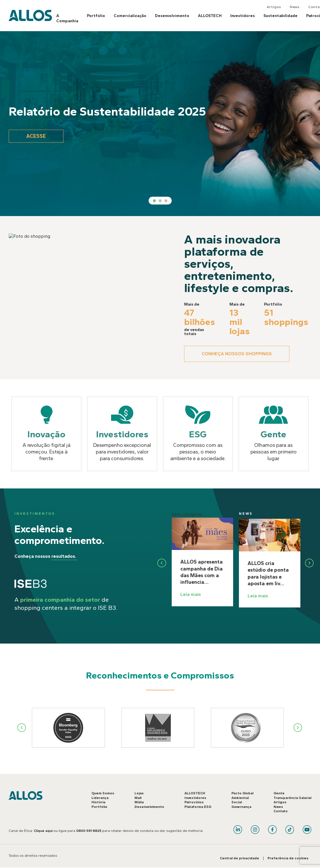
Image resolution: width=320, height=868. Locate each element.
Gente (279, 793)
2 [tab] (160, 201)
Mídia (139, 802)
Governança (241, 807)
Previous (22, 728)
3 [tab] (166, 201)
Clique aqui (43, 831)
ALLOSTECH (210, 16)
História (98, 802)
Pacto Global (242, 793)
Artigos (274, 7)
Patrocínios (194, 802)
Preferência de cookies (288, 858)
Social (237, 802)
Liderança (100, 798)
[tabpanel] (160, 124)
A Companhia (67, 18)
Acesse (36, 136)
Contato (281, 811)
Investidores (243, 16)
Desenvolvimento (172, 16)
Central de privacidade (239, 858)
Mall (138, 798)
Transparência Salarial (292, 798)
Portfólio (96, 16)
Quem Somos (103, 793)
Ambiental (240, 798)
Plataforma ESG (198, 807)
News (295, 7)
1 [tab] (154, 201)
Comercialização (130, 16)
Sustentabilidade (280, 16)
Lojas (139, 793)
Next (298, 728)
